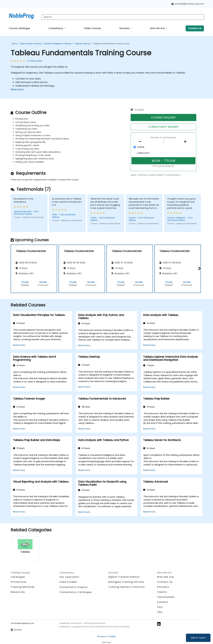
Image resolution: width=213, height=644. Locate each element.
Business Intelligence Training (58, 44)
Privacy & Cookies (106, 636)
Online (141, 147)
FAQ (160, 607)
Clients (162, 592)
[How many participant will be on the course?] (163, 142)
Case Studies (68, 582)
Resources (18, 592)
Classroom (143, 153)
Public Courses (92, 28)
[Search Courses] (123, 17)
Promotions (19, 582)
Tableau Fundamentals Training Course (111, 44)
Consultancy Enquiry (74, 587)
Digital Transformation (124, 577)
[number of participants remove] (141, 142)
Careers (163, 602)
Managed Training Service (126, 582)
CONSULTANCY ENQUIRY (163, 127)
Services (125, 28)
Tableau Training (82, 44)
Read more (17, 89)
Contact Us (195, 28)
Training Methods (23, 587)
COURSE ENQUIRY (163, 117)
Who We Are (158, 28)
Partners (163, 587)
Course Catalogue (19, 28)
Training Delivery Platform (127, 587)
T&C (160, 612)
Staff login (107, 642)
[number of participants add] (186, 142)
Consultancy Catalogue (76, 592)
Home (14, 44)
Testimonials (166, 597)
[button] (199, 268)
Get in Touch (198, 638)
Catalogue (18, 577)
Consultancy (56, 28)
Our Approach (69, 577)
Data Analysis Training (31, 44)
